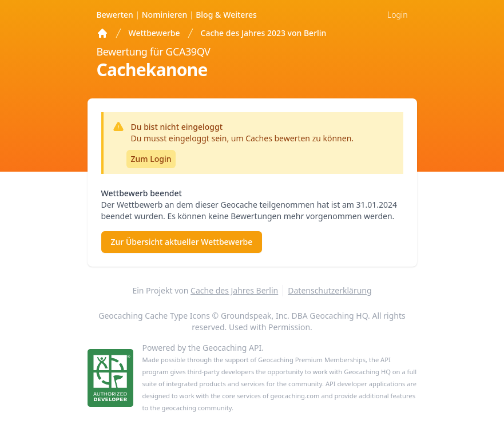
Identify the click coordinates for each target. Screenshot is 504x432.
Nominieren (166, 15)
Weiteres (226, 15)
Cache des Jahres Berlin (234, 290)
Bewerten (116, 15)
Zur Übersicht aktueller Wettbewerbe (182, 242)
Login (397, 15)
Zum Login (151, 159)
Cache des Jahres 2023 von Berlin (264, 33)
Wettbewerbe (154, 33)
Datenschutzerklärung (330, 290)
